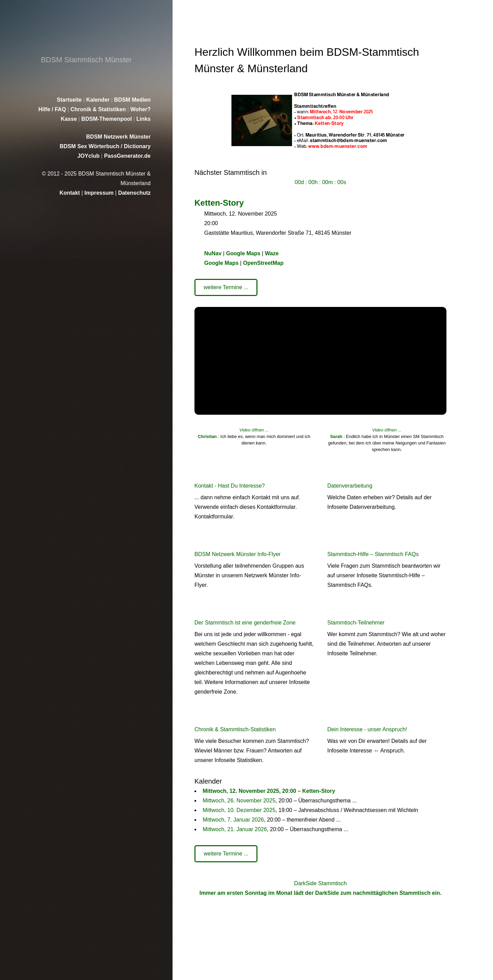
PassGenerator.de (127, 156)
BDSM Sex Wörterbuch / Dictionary (105, 146)
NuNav (213, 253)
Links (143, 119)
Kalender (99, 100)
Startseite (70, 100)
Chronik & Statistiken (99, 109)
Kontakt (71, 193)
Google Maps (243, 253)
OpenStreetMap (263, 263)
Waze (272, 253)
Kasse (69, 119)
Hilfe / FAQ (53, 109)
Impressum (100, 193)
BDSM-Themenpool (108, 119)
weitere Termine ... (226, 287)
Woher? (141, 109)
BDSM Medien (132, 100)
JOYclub (89, 156)
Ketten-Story (219, 203)
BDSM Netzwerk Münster (118, 137)
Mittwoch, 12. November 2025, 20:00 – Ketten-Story (269, 791)
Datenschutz (134, 193)
